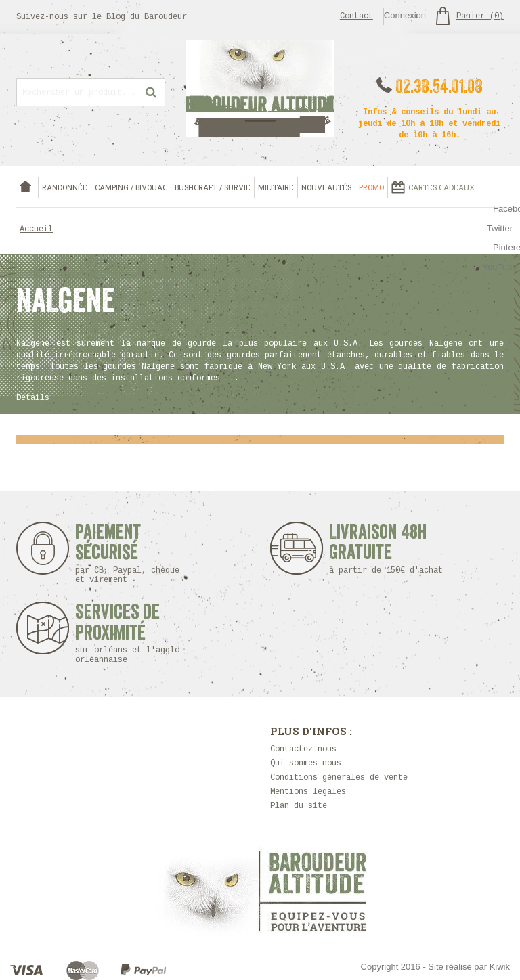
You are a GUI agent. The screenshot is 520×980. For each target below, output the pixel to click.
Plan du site (299, 806)
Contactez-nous (303, 749)
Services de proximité (134, 633)
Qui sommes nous (306, 763)
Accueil (36, 229)
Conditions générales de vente (339, 778)
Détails (33, 398)
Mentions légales (308, 792)
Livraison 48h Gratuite (378, 549)
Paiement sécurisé (128, 553)
